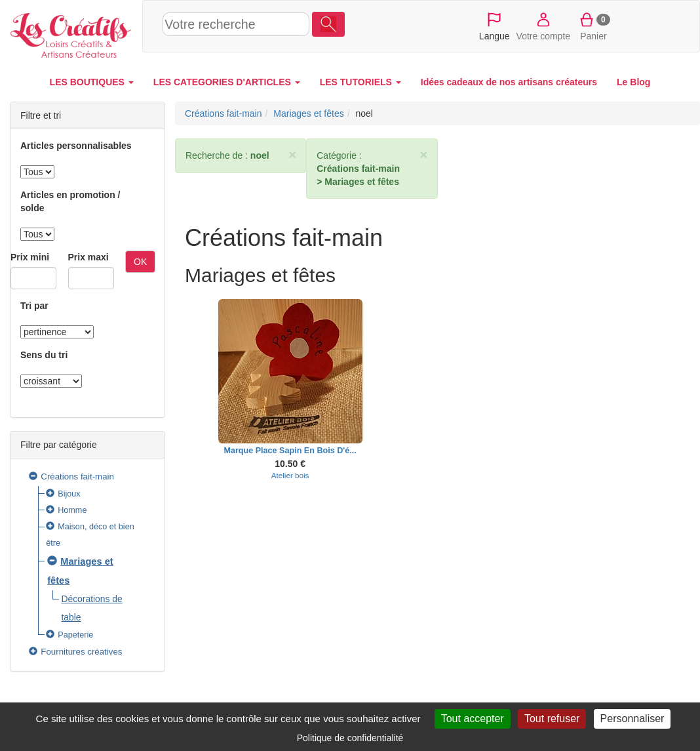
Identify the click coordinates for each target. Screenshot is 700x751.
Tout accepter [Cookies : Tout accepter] (473, 719)
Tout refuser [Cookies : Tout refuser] (552, 719)
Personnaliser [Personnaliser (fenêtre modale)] (632, 719)
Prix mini (30, 257)
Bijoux (69, 494)
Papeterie (75, 635)
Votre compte (544, 26)
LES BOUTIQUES (92, 82)
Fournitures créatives (81, 652)
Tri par (34, 306)
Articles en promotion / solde (70, 201)
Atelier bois (290, 475)
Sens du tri (44, 355)
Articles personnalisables (76, 146)
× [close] (292, 154)
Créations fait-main (77, 477)
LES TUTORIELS (360, 82)
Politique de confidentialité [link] (350, 738)
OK (140, 262)
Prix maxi (88, 257)
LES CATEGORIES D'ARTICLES (227, 82)
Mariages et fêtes (308, 113)
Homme (72, 510)
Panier (593, 26)
